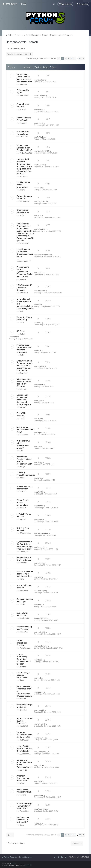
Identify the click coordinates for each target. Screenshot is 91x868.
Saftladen (24, 137)
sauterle (23, 795)
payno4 (23, 519)
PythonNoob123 (26, 153)
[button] (58, 59)
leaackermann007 (24, 261)
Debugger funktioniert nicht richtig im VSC (24, 735)
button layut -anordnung (23, 614)
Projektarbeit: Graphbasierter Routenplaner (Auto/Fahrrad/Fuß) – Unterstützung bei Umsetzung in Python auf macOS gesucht (26, 232)
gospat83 (23, 710)
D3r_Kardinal (25, 201)
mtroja (22, 467)
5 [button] (75, 58)
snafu (22, 322)
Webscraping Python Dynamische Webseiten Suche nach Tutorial (25, 272)
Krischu (23, 407)
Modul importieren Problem (22, 643)
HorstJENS (24, 726)
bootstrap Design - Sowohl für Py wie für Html (25, 806)
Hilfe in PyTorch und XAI (24, 515)
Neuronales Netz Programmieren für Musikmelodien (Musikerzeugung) (25, 691)
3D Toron (21, 331)
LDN (21, 451)
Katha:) (22, 334)
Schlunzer (24, 373)
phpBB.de (28, 865)
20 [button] (80, 58)
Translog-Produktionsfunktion (26, 474)
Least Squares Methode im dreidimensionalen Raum (25, 253)
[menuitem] (23, 4)
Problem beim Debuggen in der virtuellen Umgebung (24, 348)
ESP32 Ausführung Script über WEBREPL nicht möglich (24, 659)
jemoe (22, 478)
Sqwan (22, 783)
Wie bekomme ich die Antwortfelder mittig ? (23, 444)
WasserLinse (25, 811)
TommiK (23, 123)
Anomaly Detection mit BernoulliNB (23, 778)
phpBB (14, 863)
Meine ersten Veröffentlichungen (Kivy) (25, 429)
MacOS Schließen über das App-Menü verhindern (25, 574)
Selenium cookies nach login (25, 600)
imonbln (23, 508)
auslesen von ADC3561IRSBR (24, 791)
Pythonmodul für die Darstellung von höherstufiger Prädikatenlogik (25, 545)
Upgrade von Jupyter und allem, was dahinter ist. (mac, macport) (24, 400)
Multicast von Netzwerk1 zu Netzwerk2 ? (23, 820)
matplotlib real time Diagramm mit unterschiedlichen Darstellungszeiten (25, 304)
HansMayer (24, 590)
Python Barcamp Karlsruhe (24, 197)
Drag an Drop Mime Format (23, 211)
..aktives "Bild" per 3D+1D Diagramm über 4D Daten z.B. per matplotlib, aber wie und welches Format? (24, 166)
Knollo (22, 680)
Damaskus (24, 293)
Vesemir (23, 109)
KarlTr (22, 355)
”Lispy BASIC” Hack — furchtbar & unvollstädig (24, 748)
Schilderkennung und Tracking (24, 628)
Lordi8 (22, 418)
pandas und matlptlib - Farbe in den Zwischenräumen (24, 764)
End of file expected (21, 414)
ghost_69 (23, 770)
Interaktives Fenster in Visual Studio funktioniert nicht (24, 460)
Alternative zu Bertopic (23, 105)
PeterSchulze (25, 648)
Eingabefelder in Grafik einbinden (24, 559)
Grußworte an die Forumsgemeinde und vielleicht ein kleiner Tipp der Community (25, 366)
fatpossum (24, 435)
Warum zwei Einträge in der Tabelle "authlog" (24, 148)
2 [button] (66, 58)
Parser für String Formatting (24, 318)
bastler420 (24, 632)
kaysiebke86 (25, 618)
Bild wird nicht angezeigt (23, 529)
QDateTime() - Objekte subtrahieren (23, 675)
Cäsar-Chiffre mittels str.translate (23, 502)
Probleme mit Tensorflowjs (23, 133)
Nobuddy (23, 563)
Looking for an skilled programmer (23, 185)
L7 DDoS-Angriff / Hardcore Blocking (24, 288)
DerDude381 (25, 243)
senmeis (23, 389)
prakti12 (23, 279)
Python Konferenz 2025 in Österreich (25, 721)
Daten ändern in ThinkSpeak (24, 119)
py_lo (22, 215)
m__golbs (24, 176)
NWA (22, 311)
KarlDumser (24, 740)
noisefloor (24, 84)
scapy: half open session (24, 586)
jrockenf (23, 699)
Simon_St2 (24, 552)
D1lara (22, 190)
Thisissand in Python (23, 91)
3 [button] (69, 58)
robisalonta (24, 95)
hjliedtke (23, 667)
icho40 (22, 604)
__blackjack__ (25, 754)
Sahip (22, 825)
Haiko (22, 579)
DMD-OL (23, 492)
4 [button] (72, 58)
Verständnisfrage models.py (25, 706)
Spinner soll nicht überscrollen (24, 488)
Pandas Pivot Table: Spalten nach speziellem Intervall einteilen (24, 78)
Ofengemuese (25, 533)
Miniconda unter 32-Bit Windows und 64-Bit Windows (24, 383)
